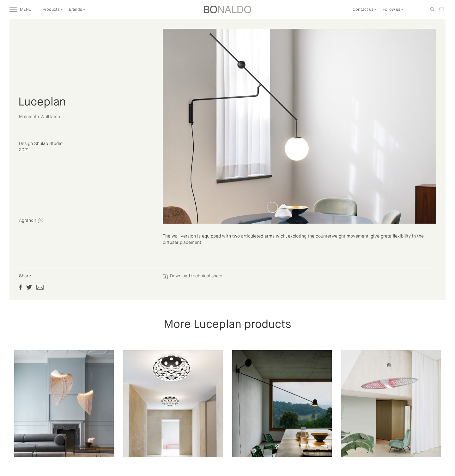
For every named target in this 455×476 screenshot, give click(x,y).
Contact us (365, 10)
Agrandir (31, 221)
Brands (77, 10)
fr (442, 9)
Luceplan (42, 102)
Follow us (393, 10)
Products (53, 10)
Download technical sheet (193, 276)
